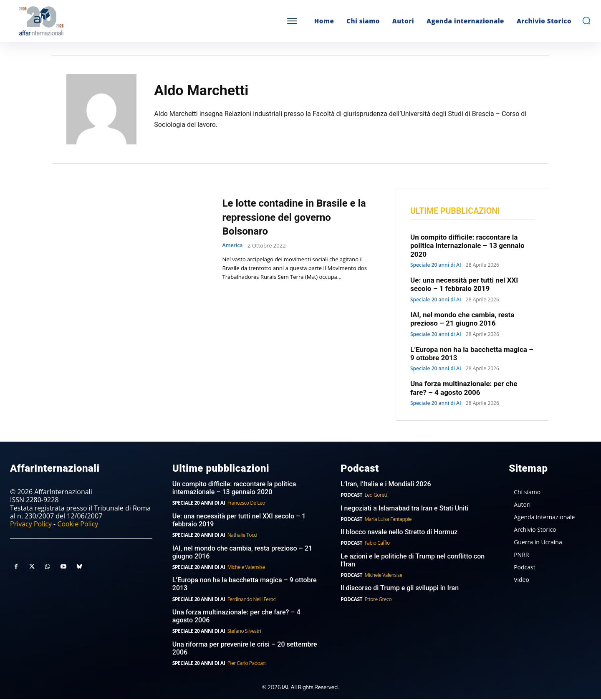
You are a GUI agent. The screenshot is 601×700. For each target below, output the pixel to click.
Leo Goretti (377, 496)
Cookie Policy (78, 525)
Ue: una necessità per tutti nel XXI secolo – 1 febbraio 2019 (464, 285)
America (233, 246)
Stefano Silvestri (244, 632)
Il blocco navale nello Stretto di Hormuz (399, 533)
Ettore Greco (378, 600)
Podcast (351, 496)
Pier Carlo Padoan (246, 664)
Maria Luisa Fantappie (388, 520)
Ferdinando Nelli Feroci (252, 600)
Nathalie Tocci (242, 536)
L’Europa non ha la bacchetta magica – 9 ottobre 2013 (245, 585)
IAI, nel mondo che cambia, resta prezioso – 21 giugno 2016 (462, 320)
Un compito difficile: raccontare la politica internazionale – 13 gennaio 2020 (467, 246)
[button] (586, 20)
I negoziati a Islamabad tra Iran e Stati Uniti (405, 509)
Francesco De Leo (246, 504)
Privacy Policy (31, 525)
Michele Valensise (246, 568)
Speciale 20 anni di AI (436, 266)
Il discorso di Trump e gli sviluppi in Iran (400, 589)
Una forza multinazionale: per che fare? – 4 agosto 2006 (464, 389)
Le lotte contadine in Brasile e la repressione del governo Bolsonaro (297, 217)
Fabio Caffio (377, 544)
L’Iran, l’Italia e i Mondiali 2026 (386, 485)
